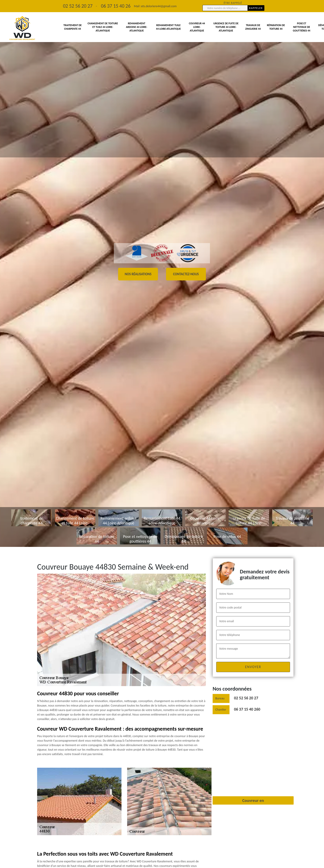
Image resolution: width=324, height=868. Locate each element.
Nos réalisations (138, 274)
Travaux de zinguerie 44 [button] (253, 27)
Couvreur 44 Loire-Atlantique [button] (197, 27)
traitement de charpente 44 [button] (73, 27)
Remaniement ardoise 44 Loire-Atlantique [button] (137, 27)
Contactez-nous (186, 274)
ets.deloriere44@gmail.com (159, 6)
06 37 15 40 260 (247, 709)
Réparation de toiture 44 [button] (276, 27)
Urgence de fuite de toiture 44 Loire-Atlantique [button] (226, 27)
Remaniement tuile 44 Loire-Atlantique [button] (168, 27)
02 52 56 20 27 (246, 698)
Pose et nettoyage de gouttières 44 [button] (301, 27)
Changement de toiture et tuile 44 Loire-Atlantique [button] (103, 27)
